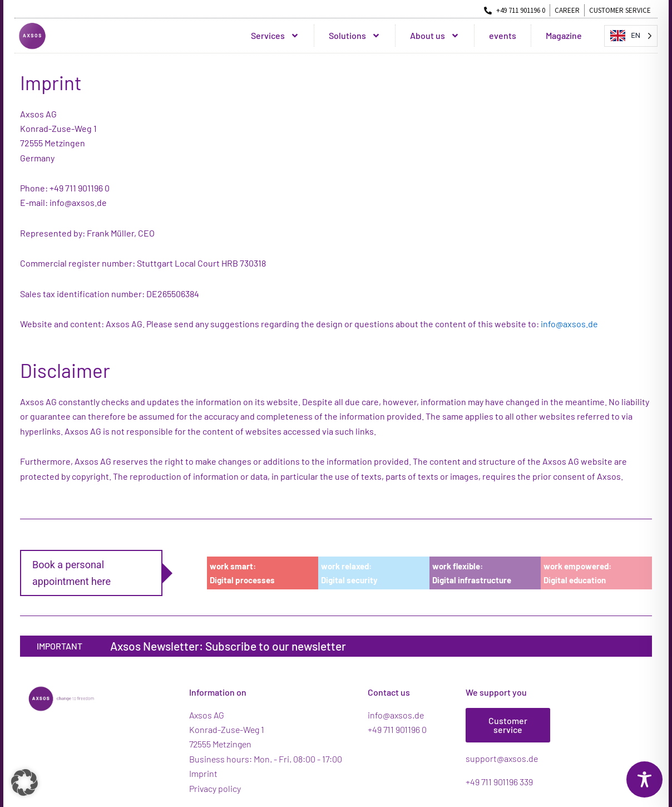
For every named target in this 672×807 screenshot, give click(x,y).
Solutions (355, 36)
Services (275, 36)
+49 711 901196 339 (499, 782)
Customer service (508, 725)
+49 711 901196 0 (397, 729)
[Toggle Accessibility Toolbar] (644, 779)
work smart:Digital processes (242, 573)
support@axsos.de (502, 758)
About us (435, 36)
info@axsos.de (569, 324)
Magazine (564, 35)
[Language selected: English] (631, 36)
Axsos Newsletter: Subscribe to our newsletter (228, 646)
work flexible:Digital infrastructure (472, 573)
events (503, 35)
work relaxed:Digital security (349, 573)
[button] (24, 783)
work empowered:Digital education (577, 573)
